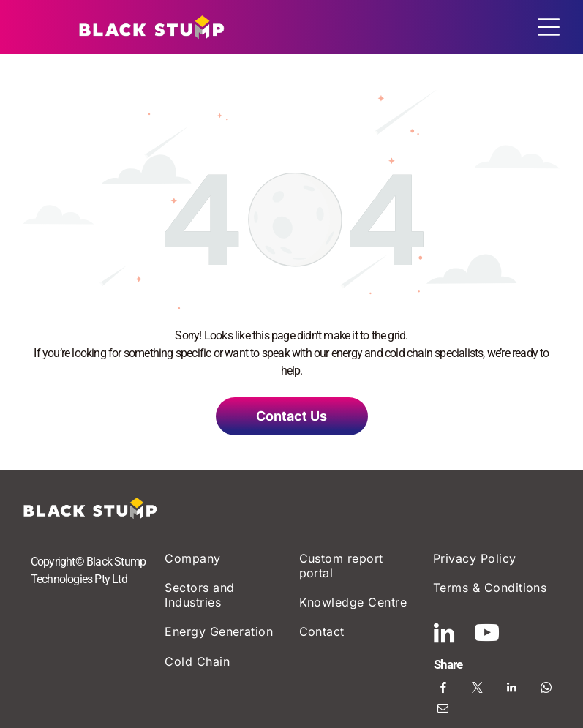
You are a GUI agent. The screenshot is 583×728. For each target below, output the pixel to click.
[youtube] (487, 635)
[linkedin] (444, 635)
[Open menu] (549, 27)
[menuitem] (224, 558)
